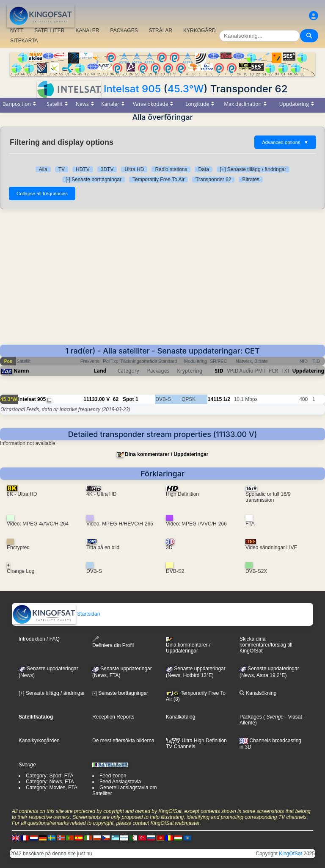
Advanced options (285, 142)
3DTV (107, 169)
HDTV (83, 169)
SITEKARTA (24, 41)
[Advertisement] (162, 281)
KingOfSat (291, 854)
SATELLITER (49, 30)
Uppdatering (308, 371)
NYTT (17, 30)
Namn (21, 371)
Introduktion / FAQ (39, 639)
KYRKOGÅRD (200, 30)
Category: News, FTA (50, 782)
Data (203, 169)
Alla (43, 169)
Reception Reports (113, 717)
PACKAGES (124, 30)
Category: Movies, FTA (52, 788)
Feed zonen (113, 776)
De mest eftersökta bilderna (123, 741)
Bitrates (251, 180)
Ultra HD (134, 169)
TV (62, 169)
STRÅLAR (161, 30)
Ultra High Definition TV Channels (196, 744)
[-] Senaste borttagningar (94, 180)
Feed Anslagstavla (120, 782)
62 (116, 399)
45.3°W (185, 89)
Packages (251, 717)
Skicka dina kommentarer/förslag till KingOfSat (266, 645)
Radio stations (171, 169)
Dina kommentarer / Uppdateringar (167, 454)
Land (100, 371)
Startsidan (56, 614)
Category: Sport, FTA (50, 776)
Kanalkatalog (180, 717)
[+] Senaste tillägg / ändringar (253, 169)
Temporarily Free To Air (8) (196, 696)
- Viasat (293, 717)
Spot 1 (131, 399)
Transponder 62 (213, 180)
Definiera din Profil (113, 642)
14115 (215, 399)
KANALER (87, 30)
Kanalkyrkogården (39, 741)
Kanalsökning (258, 693)
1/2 (227, 399)
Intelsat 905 (132, 89)
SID (219, 371)
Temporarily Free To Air (158, 180)
